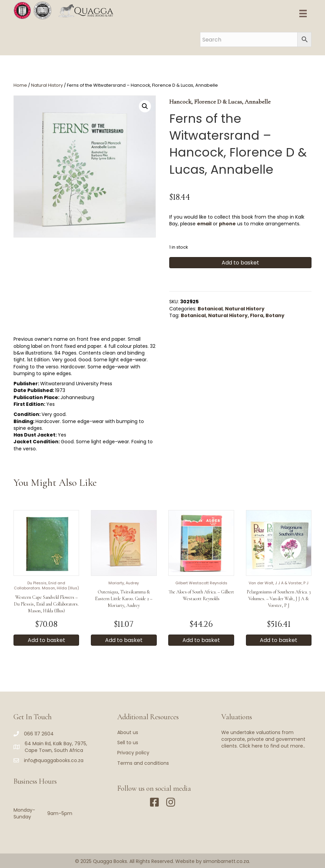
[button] (145, 106)
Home (20, 85)
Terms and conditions (143, 763)
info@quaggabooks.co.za (54, 760)
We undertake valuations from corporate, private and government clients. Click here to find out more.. (263, 739)
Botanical (210, 309)
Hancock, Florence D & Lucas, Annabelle (220, 102)
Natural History (47, 85)
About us (128, 732)
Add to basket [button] (46, 640)
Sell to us (128, 743)
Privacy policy (133, 753)
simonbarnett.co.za (226, 861)
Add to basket (240, 263)
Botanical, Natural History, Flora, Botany (233, 315)
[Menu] (303, 13)
